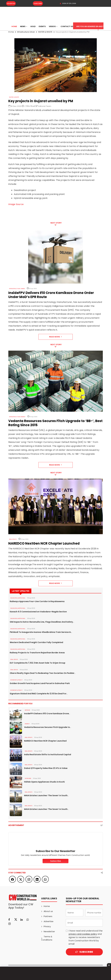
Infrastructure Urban (17, 289)
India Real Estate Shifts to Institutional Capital (48, 754)
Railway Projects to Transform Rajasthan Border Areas (37, 653)
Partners (48, 916)
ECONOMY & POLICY (16, 680)
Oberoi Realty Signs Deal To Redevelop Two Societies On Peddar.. (42, 673)
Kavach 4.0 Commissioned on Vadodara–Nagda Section (38, 612)
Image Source (16, 204)
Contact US (67, 26)
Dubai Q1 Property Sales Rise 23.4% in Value (46, 768)
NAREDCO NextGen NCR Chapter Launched (45, 741)
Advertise (11, 3)
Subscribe (38, 3)
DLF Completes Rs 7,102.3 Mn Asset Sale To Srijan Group (38, 663)
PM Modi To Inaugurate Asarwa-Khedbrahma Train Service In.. (41, 632)
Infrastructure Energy (17, 417)
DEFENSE (27, 710)
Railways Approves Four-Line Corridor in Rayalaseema (37, 601)
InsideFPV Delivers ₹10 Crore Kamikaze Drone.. (47, 714)
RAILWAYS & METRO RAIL (18, 598)
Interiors (28, 778)
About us (48, 911)
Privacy (47, 926)
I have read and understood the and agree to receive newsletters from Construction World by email (86, 937)
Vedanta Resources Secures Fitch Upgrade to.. (48, 727)
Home (14, 26)
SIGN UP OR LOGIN (68, 3)
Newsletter (49, 931)
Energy (27, 724)
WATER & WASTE (14, 97)
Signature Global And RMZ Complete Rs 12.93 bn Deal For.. (39, 694)
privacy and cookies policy (83, 934)
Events (42, 26)
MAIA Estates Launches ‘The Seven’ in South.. (46, 795)
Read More (55, 337)
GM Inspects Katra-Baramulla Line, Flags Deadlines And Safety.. (42, 622)
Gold (33, 26)
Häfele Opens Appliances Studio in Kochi (44, 782)
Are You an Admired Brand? (90, 26)
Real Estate (13, 539)
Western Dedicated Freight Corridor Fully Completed (36, 642)
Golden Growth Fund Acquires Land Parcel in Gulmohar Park (40, 683)
